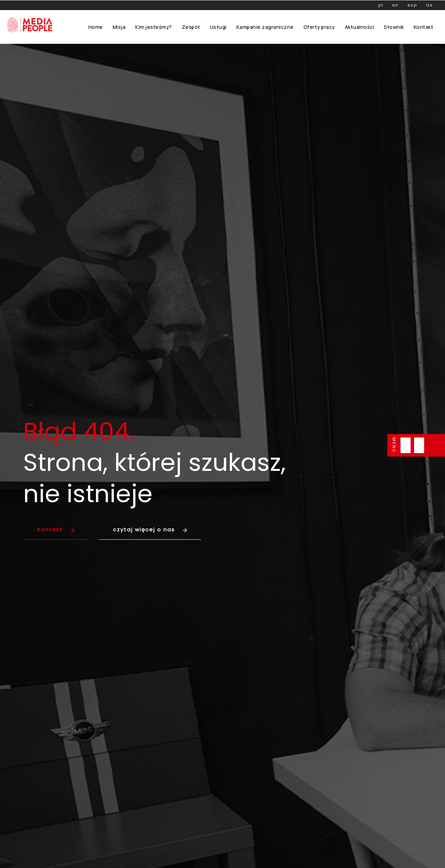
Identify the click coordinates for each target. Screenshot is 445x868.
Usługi (218, 27)
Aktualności (360, 27)
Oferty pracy (319, 27)
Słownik (394, 27)
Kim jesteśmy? (154, 27)
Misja (119, 27)
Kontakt (424, 27)
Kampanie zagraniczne (265, 27)
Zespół (191, 27)
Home (96, 27)
